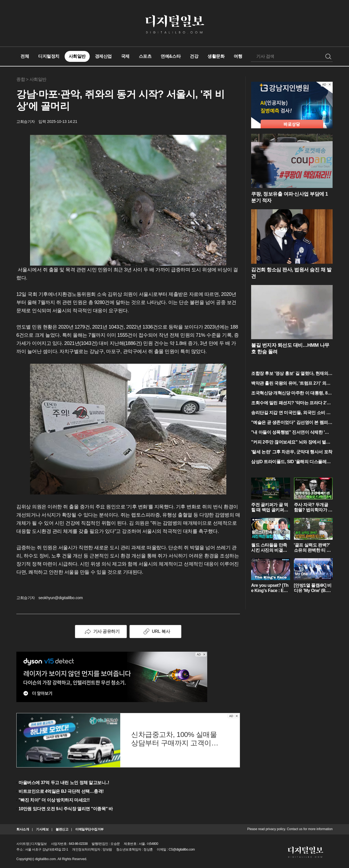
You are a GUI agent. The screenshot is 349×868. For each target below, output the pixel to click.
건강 (194, 56)
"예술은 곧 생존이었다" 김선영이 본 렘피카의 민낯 (292, 423)
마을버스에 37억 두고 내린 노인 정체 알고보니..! (64, 783)
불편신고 (62, 829)
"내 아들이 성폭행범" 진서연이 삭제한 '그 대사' (290, 433)
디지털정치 (49, 56)
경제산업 (103, 56)
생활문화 (216, 56)
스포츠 (145, 56)
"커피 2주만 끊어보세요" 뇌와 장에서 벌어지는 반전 (291, 443)
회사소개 (23, 829)
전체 (25, 56)
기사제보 (42, 829)
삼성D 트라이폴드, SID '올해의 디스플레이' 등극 (291, 462)
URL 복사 (155, 632)
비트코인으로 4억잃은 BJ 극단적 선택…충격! (61, 791)
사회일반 (77, 56)
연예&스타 (171, 56)
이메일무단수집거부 (89, 829)
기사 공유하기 (101, 632)
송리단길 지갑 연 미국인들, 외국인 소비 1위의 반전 (290, 413)
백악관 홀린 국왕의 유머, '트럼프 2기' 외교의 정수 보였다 (291, 384)
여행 (238, 56)
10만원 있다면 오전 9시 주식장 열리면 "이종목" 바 (66, 809)
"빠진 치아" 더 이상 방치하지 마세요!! (54, 800)
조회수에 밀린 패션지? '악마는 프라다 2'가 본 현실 (291, 403)
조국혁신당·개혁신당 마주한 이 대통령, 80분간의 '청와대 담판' (290, 394)
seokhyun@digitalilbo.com (61, 598)
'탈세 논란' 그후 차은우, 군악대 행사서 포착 (292, 452)
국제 (125, 56)
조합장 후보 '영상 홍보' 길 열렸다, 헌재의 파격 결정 (290, 374)
